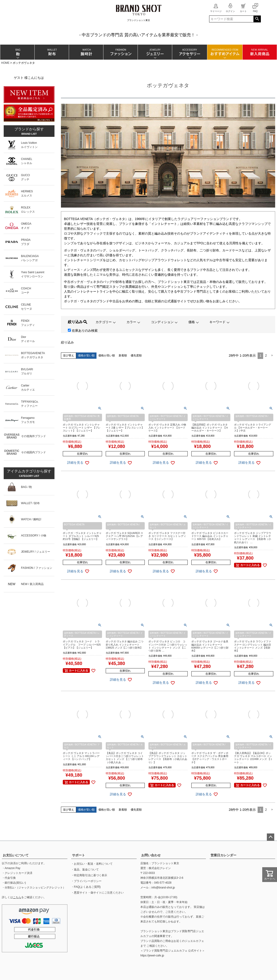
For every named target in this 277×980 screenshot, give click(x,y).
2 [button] (266, 355)
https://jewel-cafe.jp (152, 955)
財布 (52, 52)
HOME (5, 63)
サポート (78, 855)
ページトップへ (271, 837)
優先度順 (136, 355)
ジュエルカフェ (194, 941)
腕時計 (86, 52)
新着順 (123, 355)
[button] (272, 356)
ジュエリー (155, 52)
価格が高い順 (107, 355)
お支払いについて (16, 855)
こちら (17, 897)
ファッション (120, 52)
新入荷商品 (260, 52)
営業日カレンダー (223, 855)
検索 (257, 19)
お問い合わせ (151, 855)
